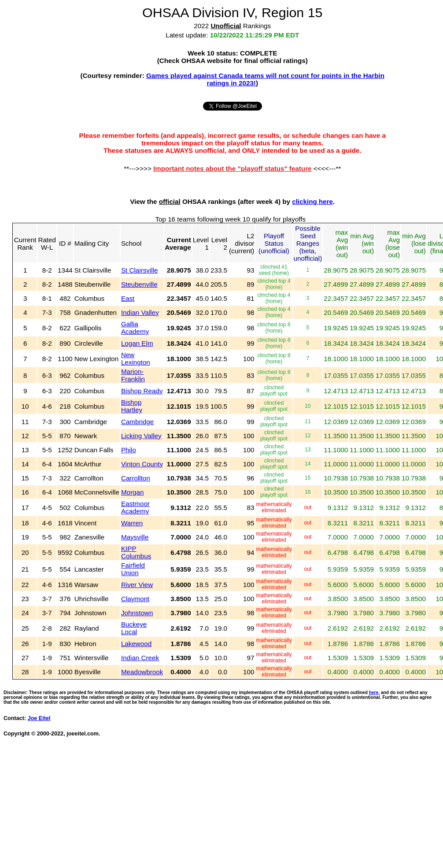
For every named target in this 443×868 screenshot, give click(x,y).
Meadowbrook (142, 672)
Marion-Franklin (133, 375)
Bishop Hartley (132, 406)
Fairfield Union (133, 569)
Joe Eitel (39, 718)
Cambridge (137, 422)
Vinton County (142, 464)
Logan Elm (137, 343)
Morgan (133, 492)
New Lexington (136, 358)
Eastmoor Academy (135, 507)
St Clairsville (140, 270)
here (374, 693)
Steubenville (139, 284)
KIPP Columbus (136, 552)
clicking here (312, 201)
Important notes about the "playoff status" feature (233, 168)
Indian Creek (140, 658)
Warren (132, 523)
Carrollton (136, 478)
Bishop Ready (142, 391)
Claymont (135, 599)
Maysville (135, 537)
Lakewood (136, 644)
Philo (129, 450)
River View (137, 585)
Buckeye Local (134, 628)
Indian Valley (140, 312)
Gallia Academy (135, 328)
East (128, 298)
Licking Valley (141, 436)
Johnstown (137, 613)
